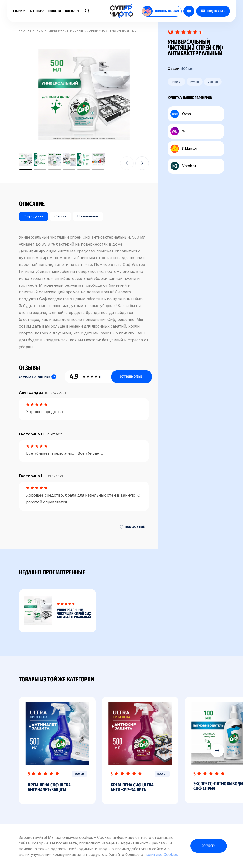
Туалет (177, 82)
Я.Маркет (184, 149)
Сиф (40, 31)
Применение (88, 216)
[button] (142, 163)
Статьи (19, 11)
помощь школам (161, 11)
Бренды (37, 11)
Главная (25, 31)
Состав (60, 216)
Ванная (213, 82)
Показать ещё (132, 527)
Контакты (72, 11)
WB (179, 131)
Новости (55, 11)
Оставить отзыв (131, 377)
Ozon (181, 114)
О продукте (34, 216)
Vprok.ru (183, 166)
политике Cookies (161, 854)
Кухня (195, 82)
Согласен (209, 846)
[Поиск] (87, 11)
